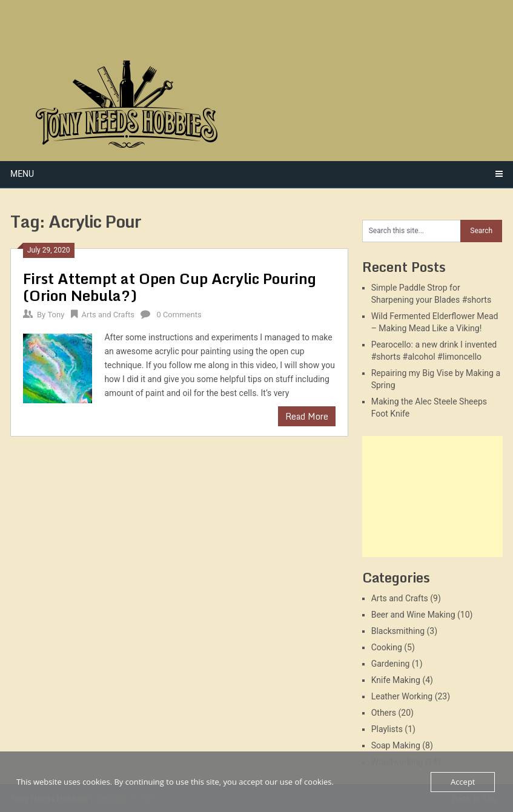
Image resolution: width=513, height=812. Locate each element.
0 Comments (179, 315)
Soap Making (396, 745)
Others (384, 713)
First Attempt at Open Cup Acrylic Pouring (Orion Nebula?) (170, 287)
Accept (463, 782)
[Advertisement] (432, 497)
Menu (22, 174)
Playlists (387, 729)
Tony (56, 315)
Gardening (391, 664)
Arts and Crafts (108, 315)
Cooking (387, 647)
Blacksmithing (398, 631)
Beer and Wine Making (413, 615)
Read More (307, 416)
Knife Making (396, 680)
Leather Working (402, 696)
